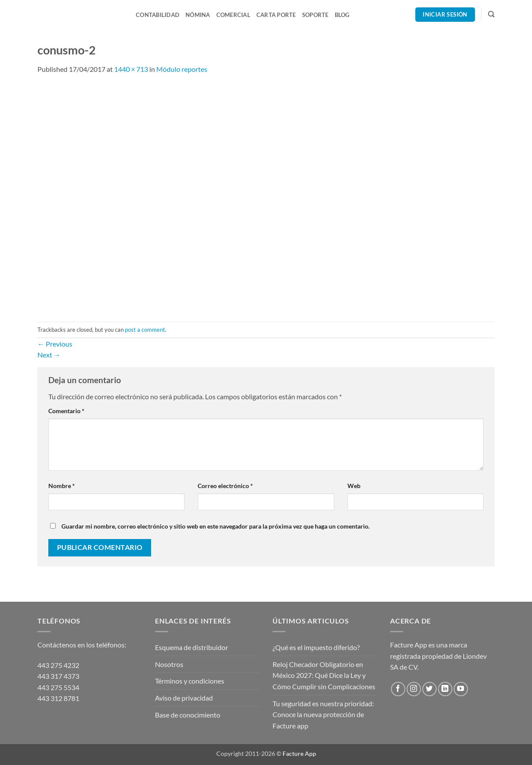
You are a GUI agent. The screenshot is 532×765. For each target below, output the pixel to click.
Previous (55, 344)
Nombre (62, 486)
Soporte (315, 15)
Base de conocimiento (188, 715)
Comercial (233, 15)
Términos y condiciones (190, 681)
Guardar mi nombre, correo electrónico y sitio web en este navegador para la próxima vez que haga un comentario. (215, 526)
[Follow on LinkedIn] (445, 689)
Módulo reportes (182, 69)
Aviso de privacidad (184, 698)
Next (49, 355)
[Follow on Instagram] (414, 689)
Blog (342, 15)
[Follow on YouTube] (461, 689)
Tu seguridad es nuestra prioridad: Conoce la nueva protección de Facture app (323, 714)
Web (354, 486)
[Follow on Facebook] (398, 689)
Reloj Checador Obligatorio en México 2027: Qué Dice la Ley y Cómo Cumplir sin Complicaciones (324, 675)
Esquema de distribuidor (192, 647)
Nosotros (169, 664)
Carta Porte (276, 15)
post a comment (145, 330)
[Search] (491, 14)
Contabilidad (158, 15)
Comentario (66, 411)
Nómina (198, 15)
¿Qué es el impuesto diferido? (316, 647)
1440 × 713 (131, 69)
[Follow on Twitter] (429, 689)
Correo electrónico (225, 486)
